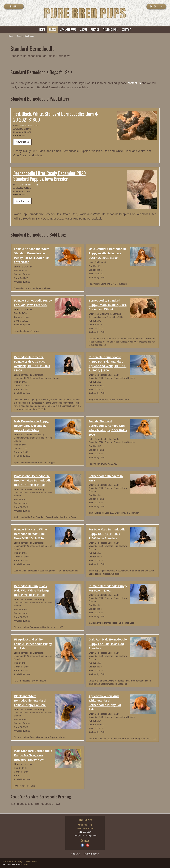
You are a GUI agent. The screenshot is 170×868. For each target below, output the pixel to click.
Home (11, 36)
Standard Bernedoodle (29, 126)
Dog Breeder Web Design (12, 864)
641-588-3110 (156, 6)
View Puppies (22, 142)
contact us (134, 83)
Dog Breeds (29, 36)
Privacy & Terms (91, 854)
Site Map (76, 854)
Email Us (14, 6)
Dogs (19, 36)
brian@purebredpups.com (85, 835)
